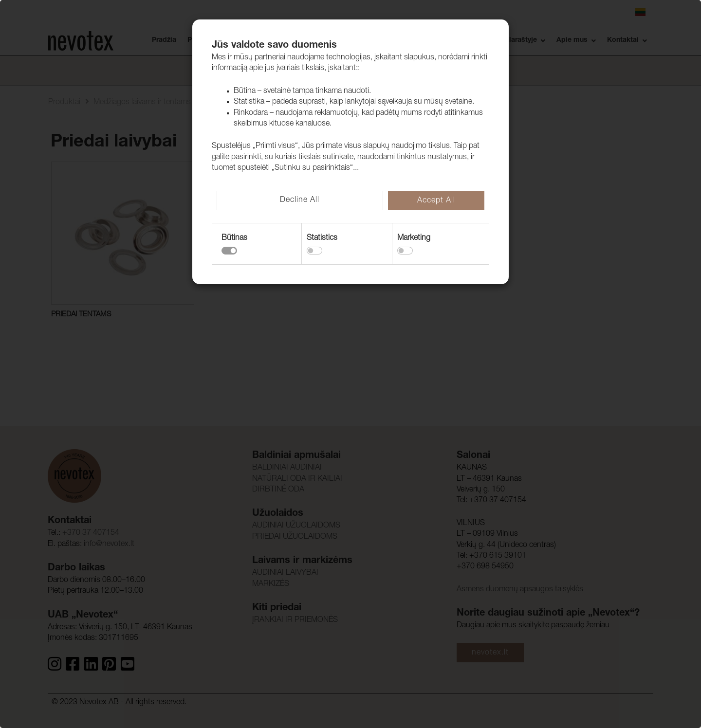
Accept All (436, 201)
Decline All (300, 200)
